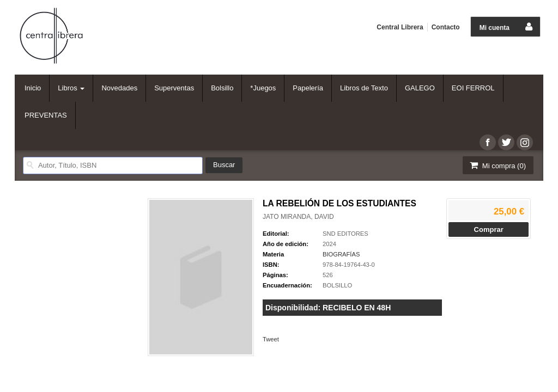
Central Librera (400, 27)
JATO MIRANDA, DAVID (298, 217)
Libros (71, 88)
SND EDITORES (345, 234)
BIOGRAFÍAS (341, 254)
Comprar (489, 229)
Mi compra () (497, 165)
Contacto (446, 27)
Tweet (271, 339)
